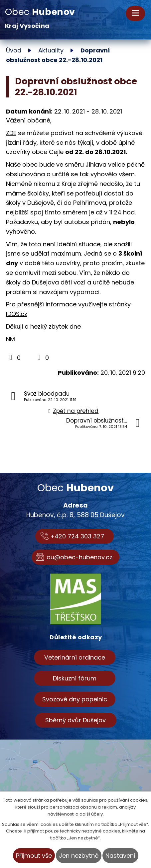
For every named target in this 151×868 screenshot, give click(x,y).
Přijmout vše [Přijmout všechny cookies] (34, 856)
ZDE (11, 133)
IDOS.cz (17, 314)
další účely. (92, 814)
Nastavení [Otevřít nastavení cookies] (120, 856)
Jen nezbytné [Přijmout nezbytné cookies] (79, 856)
